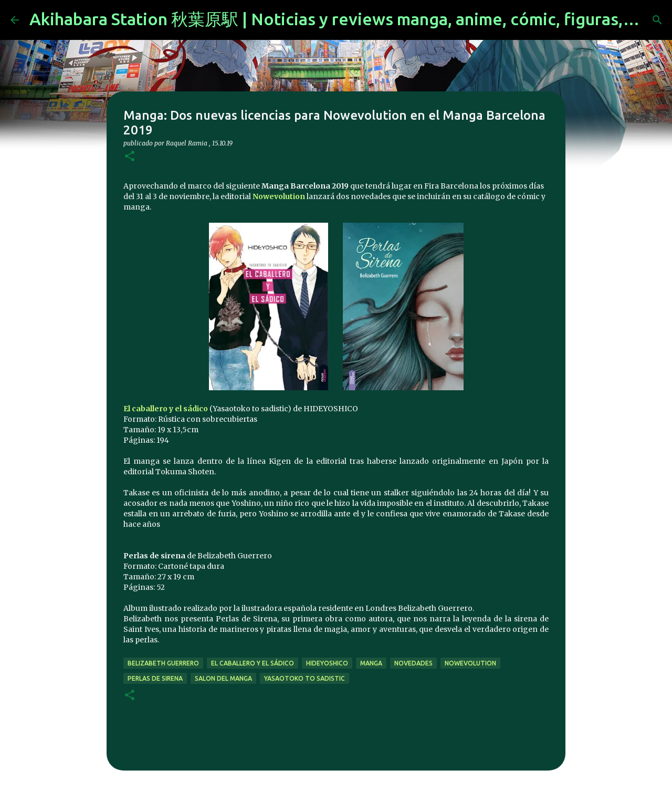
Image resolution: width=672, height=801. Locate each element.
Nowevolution (279, 196)
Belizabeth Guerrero (163, 663)
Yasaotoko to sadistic (304, 678)
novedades (413, 663)
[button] (130, 157)
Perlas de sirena (155, 678)
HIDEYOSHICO (327, 663)
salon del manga (223, 678)
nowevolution (470, 663)
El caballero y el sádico (166, 409)
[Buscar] (657, 20)
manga (371, 663)
